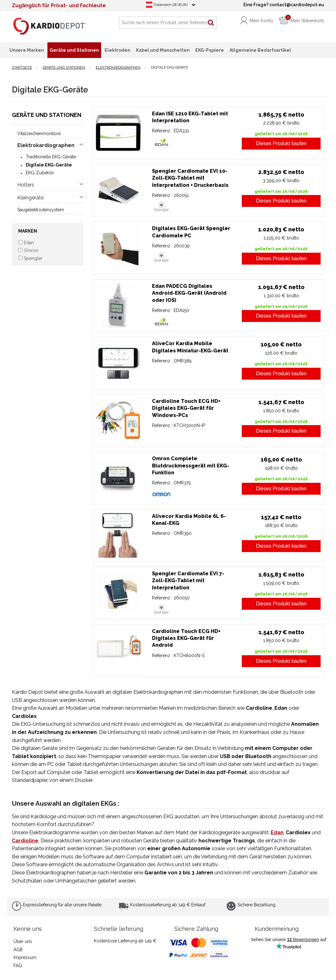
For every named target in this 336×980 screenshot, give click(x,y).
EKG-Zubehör (40, 173)
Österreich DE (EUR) (171, 5)
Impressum (25, 957)
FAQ (18, 966)
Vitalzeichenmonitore (39, 134)
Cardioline (25, 841)
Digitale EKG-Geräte (49, 165)
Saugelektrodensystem (41, 210)
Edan (277, 832)
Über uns (23, 941)
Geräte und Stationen (47, 115)
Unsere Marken (27, 50)
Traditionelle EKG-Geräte (51, 157)
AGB (18, 950)
